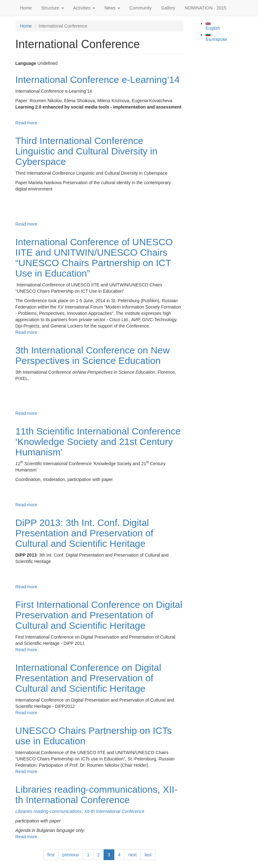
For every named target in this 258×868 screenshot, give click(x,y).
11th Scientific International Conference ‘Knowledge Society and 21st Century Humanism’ (98, 442)
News (112, 8)
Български (216, 37)
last (148, 855)
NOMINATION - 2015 (206, 8)
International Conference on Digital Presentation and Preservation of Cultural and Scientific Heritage (88, 678)
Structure (53, 8)
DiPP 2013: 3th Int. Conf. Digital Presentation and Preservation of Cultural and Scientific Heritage (84, 533)
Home (26, 8)
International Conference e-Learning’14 (98, 80)
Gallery (168, 8)
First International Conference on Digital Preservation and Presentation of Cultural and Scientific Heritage (99, 615)
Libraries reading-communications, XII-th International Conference (97, 795)
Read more (26, 123)
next (132, 855)
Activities (84, 8)
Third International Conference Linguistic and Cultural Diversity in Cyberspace (87, 151)
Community (141, 8)
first (51, 855)
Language (26, 63)
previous (71, 855)
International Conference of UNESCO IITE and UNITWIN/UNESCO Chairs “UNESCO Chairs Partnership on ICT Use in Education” (94, 258)
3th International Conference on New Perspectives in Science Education (93, 355)
